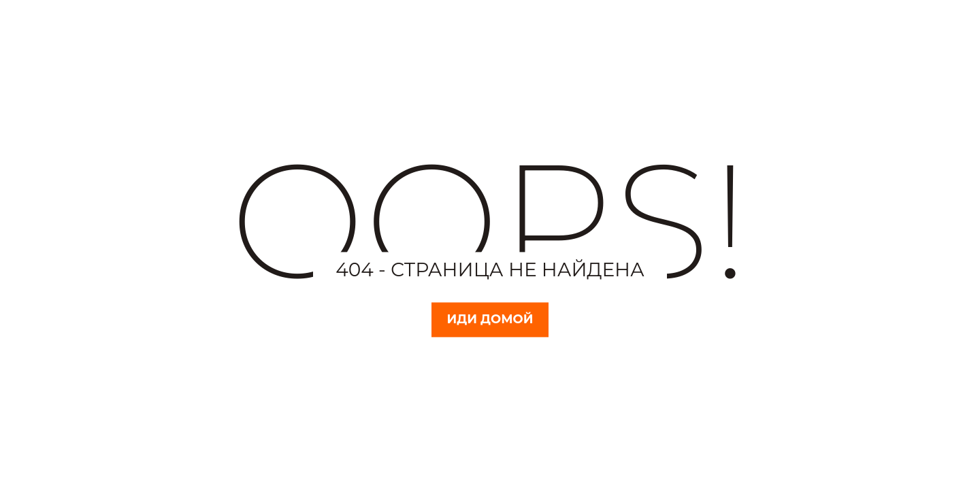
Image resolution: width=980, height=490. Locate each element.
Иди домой (490, 319)
